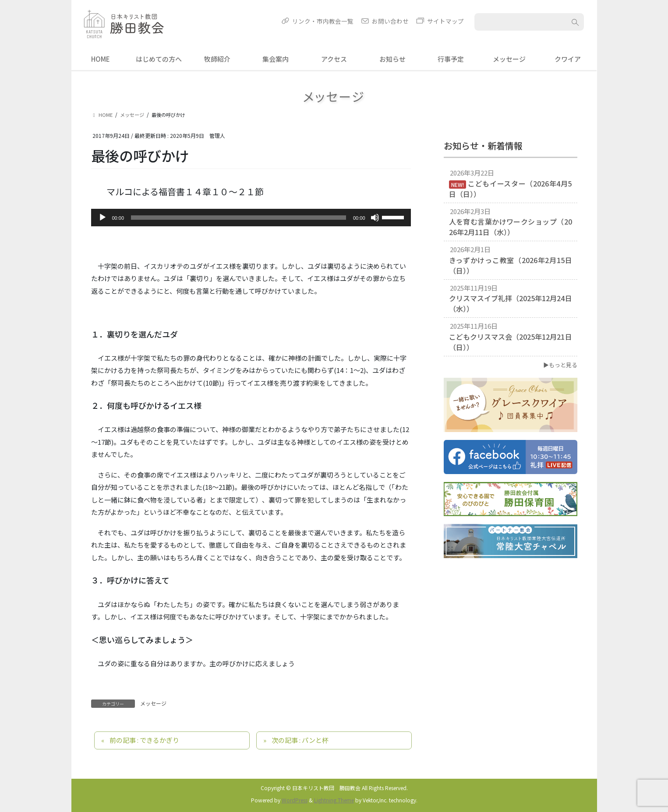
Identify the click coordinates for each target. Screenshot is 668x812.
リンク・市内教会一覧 (323, 21)
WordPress (295, 800)
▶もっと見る (560, 365)
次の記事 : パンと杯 (300, 740)
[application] (251, 218)
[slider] (239, 218)
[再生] (102, 218)
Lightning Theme (334, 800)
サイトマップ (445, 21)
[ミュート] (375, 218)
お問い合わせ (390, 21)
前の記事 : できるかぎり (144, 740)
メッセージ (153, 703)
